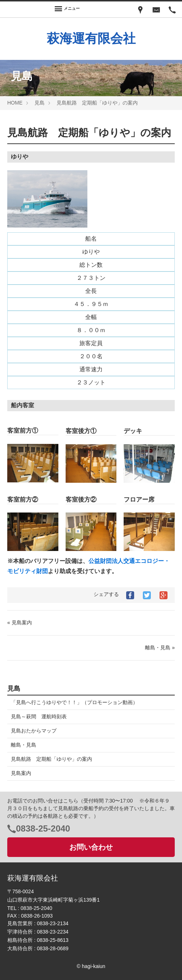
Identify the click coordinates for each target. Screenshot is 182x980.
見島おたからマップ (34, 731)
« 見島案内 (20, 622)
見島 (40, 103)
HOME (15, 103)
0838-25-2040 (43, 828)
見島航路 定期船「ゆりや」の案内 (97, 103)
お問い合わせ (91, 847)
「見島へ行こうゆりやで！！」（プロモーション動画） (74, 702)
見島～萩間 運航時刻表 (39, 716)
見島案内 (21, 773)
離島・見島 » (160, 648)
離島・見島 (24, 745)
